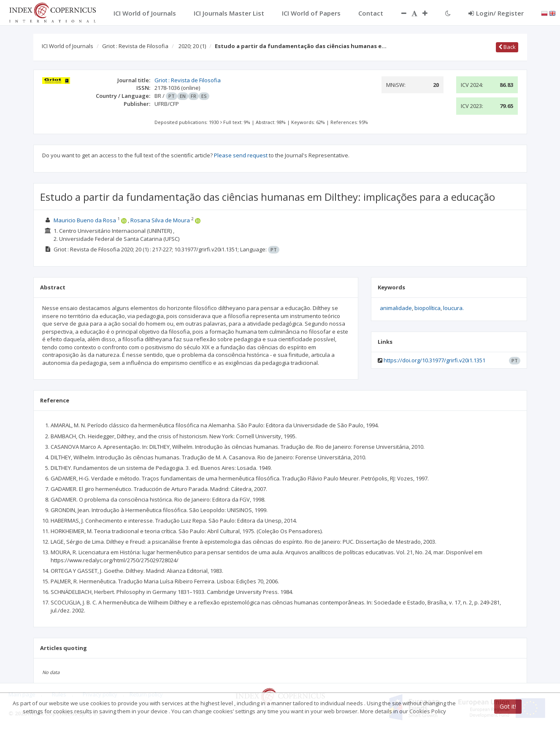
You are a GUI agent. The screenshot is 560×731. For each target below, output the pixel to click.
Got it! (508, 706)
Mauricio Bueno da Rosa (85, 220)
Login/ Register (496, 13)
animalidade (396, 308)
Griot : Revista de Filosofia (135, 46)
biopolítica (427, 308)
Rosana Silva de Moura (160, 220)
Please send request (241, 155)
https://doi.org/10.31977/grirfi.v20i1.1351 (434, 360)
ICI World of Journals (68, 46)
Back (507, 47)
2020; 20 (192, 46)
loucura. (453, 308)
